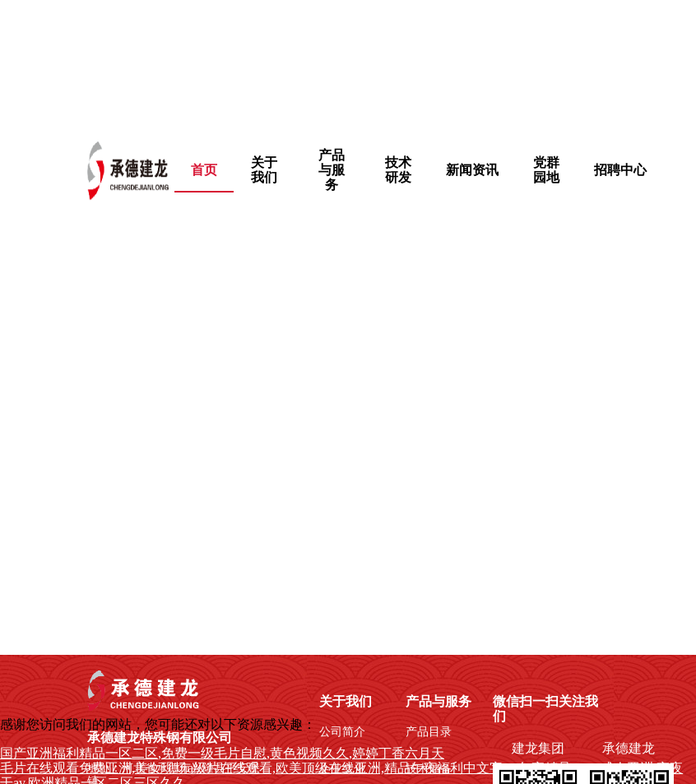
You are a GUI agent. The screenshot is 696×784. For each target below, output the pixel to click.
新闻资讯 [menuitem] (472, 170)
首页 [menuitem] (204, 170)
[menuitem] (265, 170)
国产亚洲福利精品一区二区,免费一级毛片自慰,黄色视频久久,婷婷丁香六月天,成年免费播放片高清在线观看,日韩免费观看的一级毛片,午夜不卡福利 (339, 63)
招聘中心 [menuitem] (620, 170)
